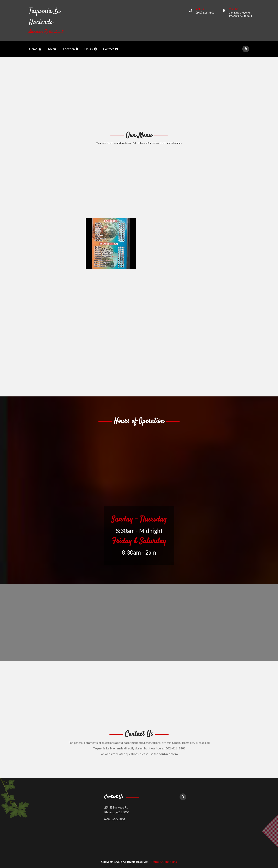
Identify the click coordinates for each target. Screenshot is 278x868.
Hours (91, 49)
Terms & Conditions (164, 862)
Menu (52, 49)
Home (35, 49)
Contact (111, 49)
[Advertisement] (139, 93)
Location (71, 49)
